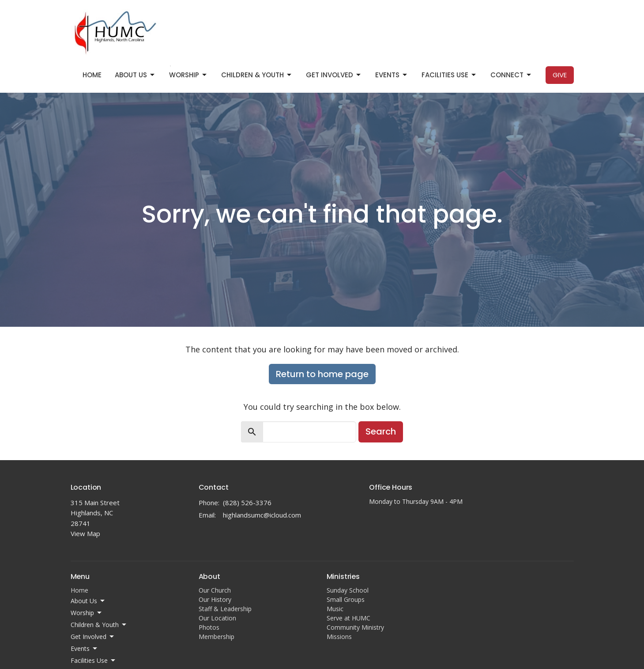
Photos (209, 627)
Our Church (215, 590)
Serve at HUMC (348, 618)
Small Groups (346, 599)
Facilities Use (449, 75)
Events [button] (85, 649)
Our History (215, 599)
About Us (135, 75)
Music (335, 609)
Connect (511, 75)
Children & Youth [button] (99, 625)
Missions (339, 637)
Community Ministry (355, 627)
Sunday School (348, 590)
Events (392, 75)
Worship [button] (87, 613)
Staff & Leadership (225, 609)
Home (92, 75)
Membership (217, 637)
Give (560, 75)
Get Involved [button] (93, 637)
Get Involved (334, 75)
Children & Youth (257, 75)
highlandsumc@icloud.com (262, 515)
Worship (188, 75)
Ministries (343, 576)
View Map (85, 533)
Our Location (217, 618)
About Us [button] (88, 601)
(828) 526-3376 (247, 503)
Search (381, 431)
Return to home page (322, 374)
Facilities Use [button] (94, 661)
